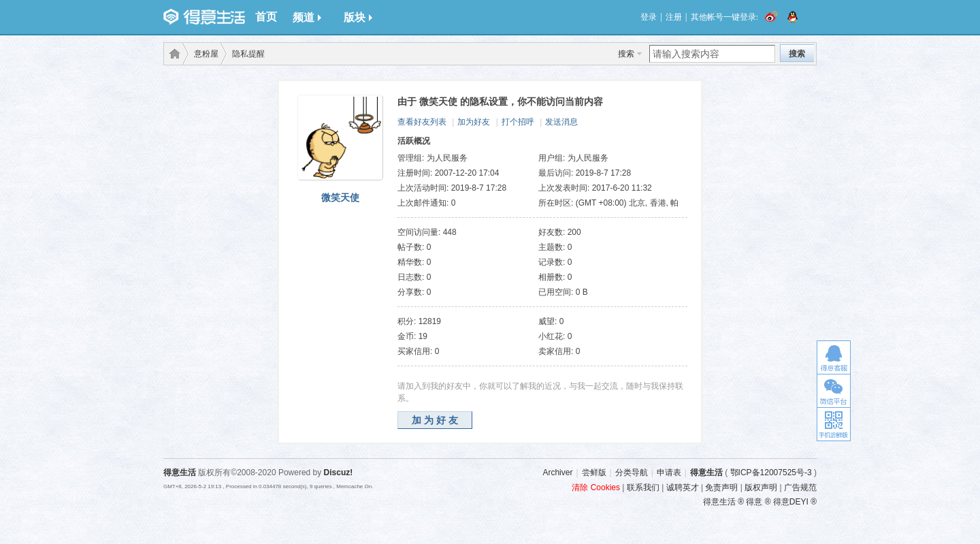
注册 (674, 17)
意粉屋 (206, 54)
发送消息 (561, 122)
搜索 (626, 54)
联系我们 (643, 487)
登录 (649, 17)
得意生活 (706, 473)
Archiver (557, 473)
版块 (358, 17)
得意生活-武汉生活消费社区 (172, 54)
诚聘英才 (683, 487)
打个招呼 (518, 122)
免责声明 (721, 487)
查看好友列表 (422, 122)
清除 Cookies (596, 487)
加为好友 (474, 122)
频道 (307, 17)
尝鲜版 (594, 473)
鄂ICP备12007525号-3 (771, 473)
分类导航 (632, 473)
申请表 (669, 473)
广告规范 (800, 487)
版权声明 (761, 487)
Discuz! (339, 473)
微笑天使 (340, 197)
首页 (266, 17)
